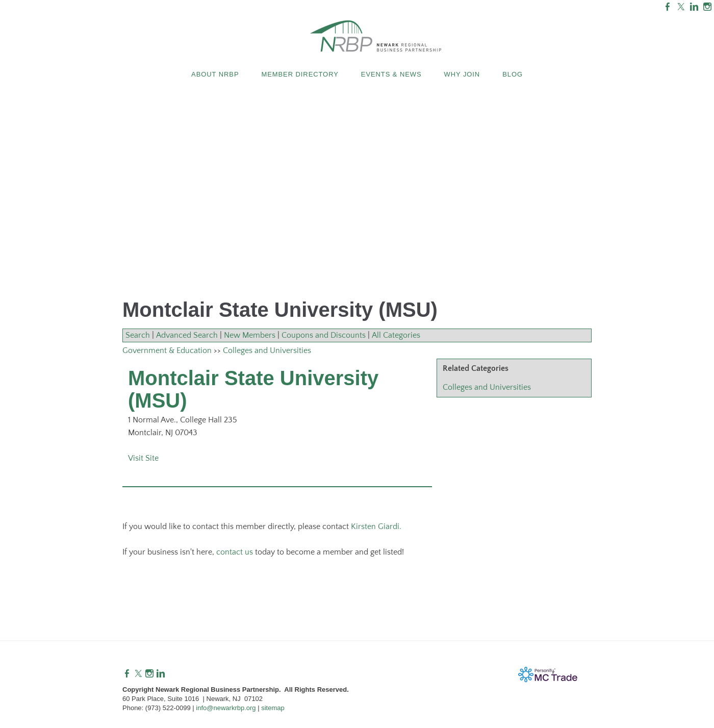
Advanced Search (187, 335)
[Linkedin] (161, 674)
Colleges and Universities (487, 387)
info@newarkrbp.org (226, 708)
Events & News (391, 74)
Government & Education (167, 350)
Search (138, 335)
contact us (235, 552)
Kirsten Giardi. (376, 526)
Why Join (462, 74)
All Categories (396, 335)
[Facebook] (127, 674)
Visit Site (143, 458)
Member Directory (300, 74)
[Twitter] (138, 674)
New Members (250, 335)
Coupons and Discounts (324, 335)
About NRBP (215, 74)
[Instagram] (149, 674)
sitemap (273, 708)
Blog (513, 74)
